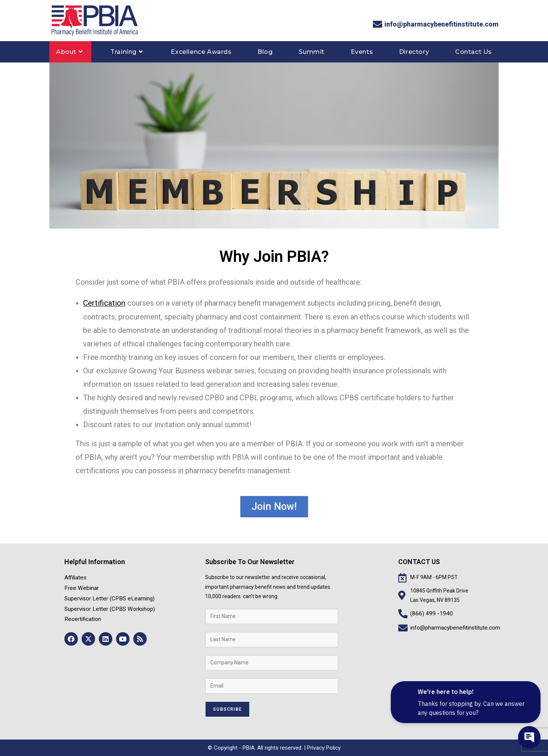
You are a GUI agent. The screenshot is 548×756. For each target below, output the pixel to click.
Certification (103, 303)
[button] (274, 506)
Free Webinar (80, 586)
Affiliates (75, 577)
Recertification (82, 615)
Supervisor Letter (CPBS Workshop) (106, 605)
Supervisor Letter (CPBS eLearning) (106, 596)
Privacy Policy (324, 747)
